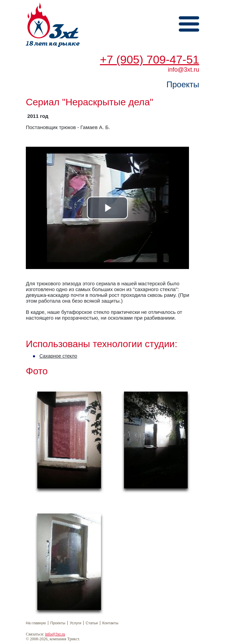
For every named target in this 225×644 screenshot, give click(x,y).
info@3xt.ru (55, 634)
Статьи (92, 623)
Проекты (58, 623)
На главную (36, 623)
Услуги (75, 623)
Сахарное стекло (58, 356)
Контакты (110, 623)
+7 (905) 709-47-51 (150, 59)
